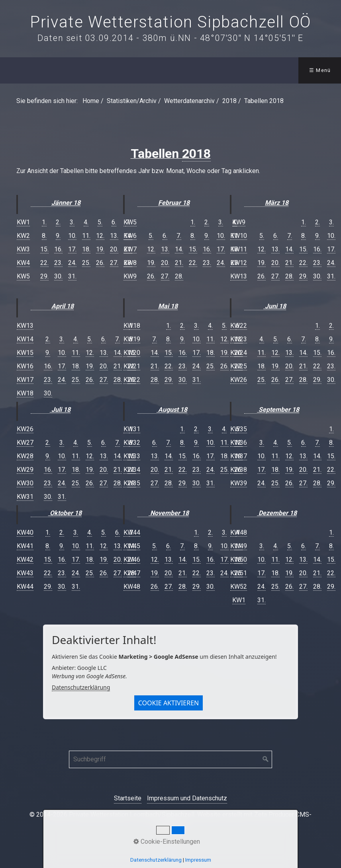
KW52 (239, 587)
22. (44, 263)
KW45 (132, 546)
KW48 (132, 587)
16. (58, 249)
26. (100, 263)
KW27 (25, 443)
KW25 (239, 366)
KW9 (130, 276)
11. (86, 236)
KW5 (23, 276)
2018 (196, 154)
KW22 (132, 380)
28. (179, 276)
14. (179, 249)
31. (72, 276)
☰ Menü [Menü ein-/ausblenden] (320, 70)
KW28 (25, 456)
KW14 (25, 339)
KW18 (25, 393)
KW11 (239, 249)
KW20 (132, 353)
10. (72, 236)
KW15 (25, 353)
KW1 (23, 222)
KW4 (23, 263)
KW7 (130, 249)
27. (114, 263)
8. (44, 236)
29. (44, 276)
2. (58, 222)
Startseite (128, 798)
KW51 (239, 573)
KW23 (239, 339)
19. (100, 249)
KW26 (25, 429)
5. (100, 222)
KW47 (132, 573)
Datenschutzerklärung (81, 687)
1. (44, 222)
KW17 (25, 380)
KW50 (239, 560)
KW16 (25, 366)
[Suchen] (266, 759)
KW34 (132, 470)
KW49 (239, 546)
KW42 (25, 560)
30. (58, 276)
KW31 (25, 497)
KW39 (239, 483)
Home (91, 101)
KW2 (23, 236)
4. (86, 222)
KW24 (239, 353)
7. (179, 236)
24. (72, 263)
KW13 (25, 326)
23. (58, 263)
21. (179, 263)
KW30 (25, 483)
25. (86, 263)
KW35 (132, 483)
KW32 (132, 443)
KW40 (25, 532)
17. (72, 249)
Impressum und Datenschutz (187, 798)
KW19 (132, 339)
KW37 (239, 456)
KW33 (132, 456)
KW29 (25, 470)
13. (114, 236)
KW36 (239, 443)
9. (58, 236)
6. (114, 222)
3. (72, 222)
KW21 (132, 366)
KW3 (23, 249)
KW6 (130, 236)
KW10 (239, 236)
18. (86, 249)
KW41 (25, 546)
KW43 (25, 573)
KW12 (239, 263)
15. (44, 249)
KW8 (130, 263)
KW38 (239, 470)
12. (100, 236)
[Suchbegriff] (170, 759)
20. (114, 249)
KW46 (132, 560)
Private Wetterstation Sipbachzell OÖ (170, 22)
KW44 (25, 587)
